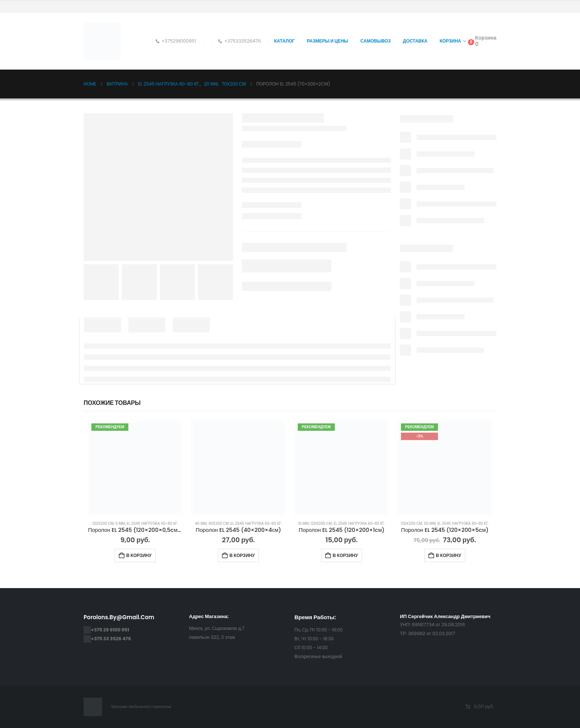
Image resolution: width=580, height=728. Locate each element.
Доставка (415, 41)
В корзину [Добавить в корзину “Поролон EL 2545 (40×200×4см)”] (242, 555)
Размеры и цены (328, 41)
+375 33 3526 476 (111, 639)
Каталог (284, 41)
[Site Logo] (102, 41)
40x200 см (218, 524)
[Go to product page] (135, 467)
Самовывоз (375, 41)
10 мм (304, 524)
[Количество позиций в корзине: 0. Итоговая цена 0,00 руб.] (479, 707)
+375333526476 (240, 41)
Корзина (451, 41)
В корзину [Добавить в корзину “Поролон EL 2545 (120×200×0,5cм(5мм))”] (139, 555)
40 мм (201, 524)
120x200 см (103, 524)
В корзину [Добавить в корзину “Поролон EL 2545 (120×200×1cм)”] (345, 555)
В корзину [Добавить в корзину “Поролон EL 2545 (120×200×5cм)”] (448, 555)
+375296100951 (176, 41)
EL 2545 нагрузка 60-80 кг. (152, 524)
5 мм (120, 524)
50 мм (430, 524)
